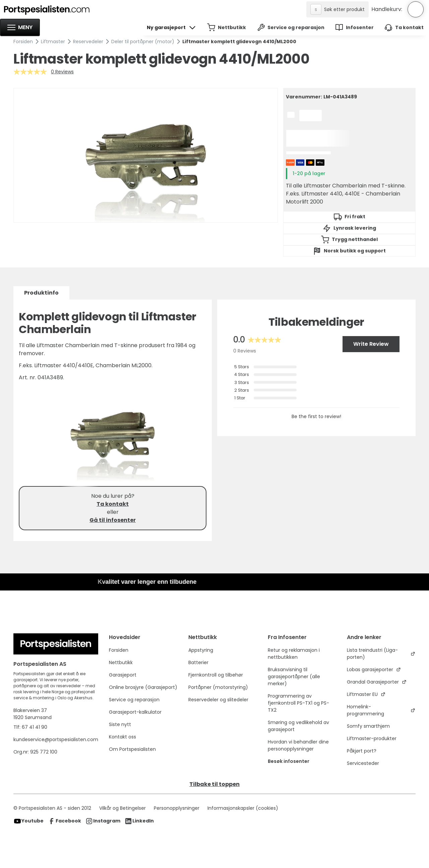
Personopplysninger (177, 808)
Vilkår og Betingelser (122, 808)
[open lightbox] (146, 155)
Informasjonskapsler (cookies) (243, 808)
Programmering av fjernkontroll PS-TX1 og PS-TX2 (298, 703)
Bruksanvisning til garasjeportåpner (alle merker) (294, 677)
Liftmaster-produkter (372, 738)
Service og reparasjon (134, 700)
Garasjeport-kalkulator (135, 712)
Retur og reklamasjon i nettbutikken (294, 654)
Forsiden (23, 42)
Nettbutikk (121, 662)
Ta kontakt (113, 504)
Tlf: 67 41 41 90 (30, 727)
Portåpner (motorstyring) (218, 687)
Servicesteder (363, 763)
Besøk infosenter (289, 761)
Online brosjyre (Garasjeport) (143, 687)
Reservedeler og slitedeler (218, 700)
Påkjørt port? (362, 751)
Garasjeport (123, 675)
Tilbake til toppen (214, 784)
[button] (20, 27)
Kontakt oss (122, 737)
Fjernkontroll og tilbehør (216, 675)
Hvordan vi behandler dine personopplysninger (298, 745)
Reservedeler (88, 42)
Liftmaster (53, 42)
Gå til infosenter (113, 520)
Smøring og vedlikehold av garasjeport (298, 726)
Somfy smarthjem (368, 726)
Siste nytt (120, 724)
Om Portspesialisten (132, 749)
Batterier (198, 662)
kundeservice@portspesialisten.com (56, 739)
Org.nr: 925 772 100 (36, 752)
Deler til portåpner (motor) (143, 42)
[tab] (41, 293)
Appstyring (201, 650)
